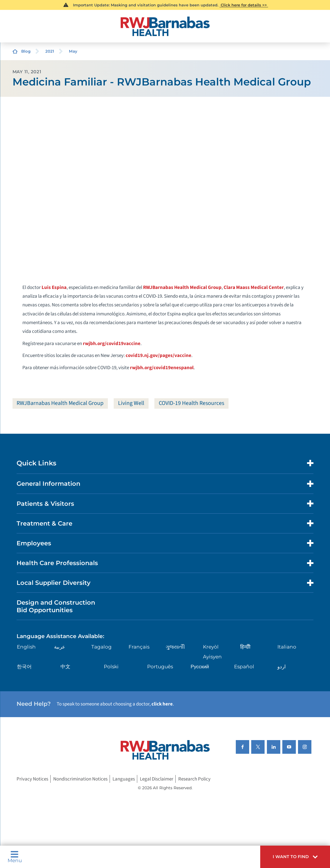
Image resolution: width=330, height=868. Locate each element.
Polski (111, 667)
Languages (124, 779)
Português (160, 667)
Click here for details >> (244, 5)
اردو (282, 667)
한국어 (24, 667)
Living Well (131, 403)
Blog (26, 51)
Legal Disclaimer (157, 779)
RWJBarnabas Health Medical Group (182, 287)
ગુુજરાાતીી (175, 647)
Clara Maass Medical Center (254, 287)
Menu (15, 857)
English (26, 647)
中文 (65, 667)
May (73, 51)
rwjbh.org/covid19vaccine (112, 344)
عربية (60, 647)
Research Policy (194, 779)
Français (139, 647)
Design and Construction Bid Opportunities (56, 606)
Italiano (287, 647)
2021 (50, 51)
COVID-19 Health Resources (191, 403)
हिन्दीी (245, 647)
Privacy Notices (32, 779)
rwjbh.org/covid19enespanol (162, 368)
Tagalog (101, 647)
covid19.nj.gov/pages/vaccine (158, 356)
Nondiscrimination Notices (80, 779)
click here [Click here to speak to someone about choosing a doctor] (162, 704)
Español (244, 667)
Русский (200, 667)
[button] (295, 857)
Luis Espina (54, 287)
